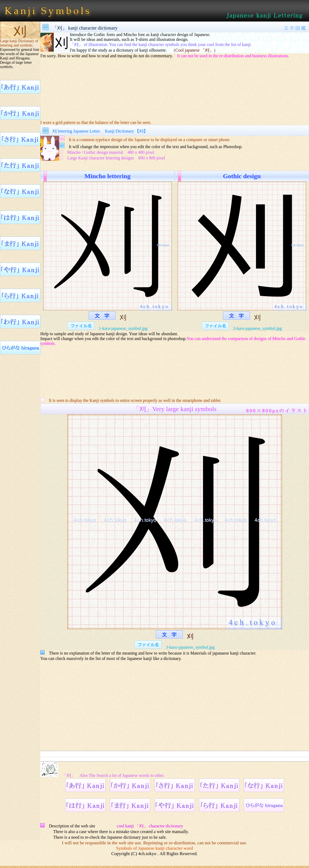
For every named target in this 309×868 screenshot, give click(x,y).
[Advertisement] (175, 85)
